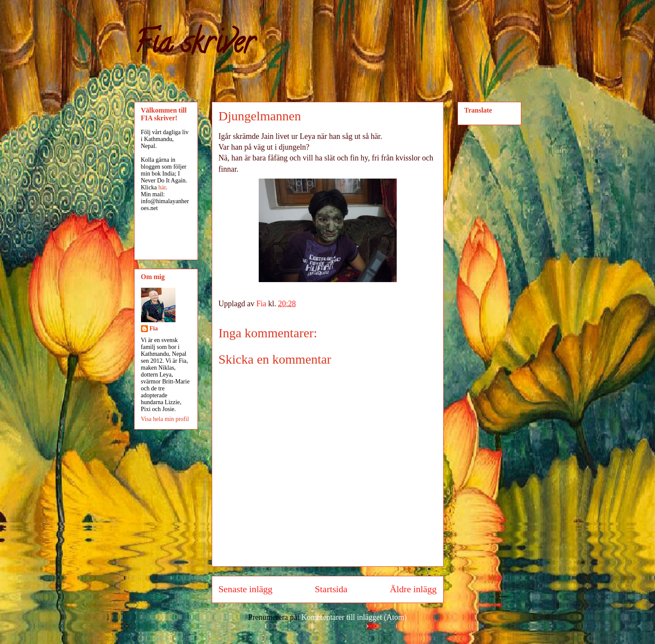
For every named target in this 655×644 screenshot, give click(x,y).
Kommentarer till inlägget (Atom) (354, 617)
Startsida (331, 589)
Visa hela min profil (165, 419)
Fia (154, 328)
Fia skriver (194, 46)
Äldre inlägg (413, 589)
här (162, 187)
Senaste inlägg (246, 589)
